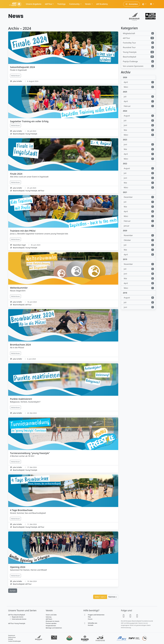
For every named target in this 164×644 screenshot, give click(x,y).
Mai (139, 130)
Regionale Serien (18, 617)
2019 (125, 259)
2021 (125, 192)
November (139, 235)
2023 (125, 140)
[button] (152, 4)
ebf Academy (102, 4)
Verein (88, 4)
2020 (125, 231)
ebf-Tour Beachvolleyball (17, 615)
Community (75, 4)
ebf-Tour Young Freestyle (17, 623)
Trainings (61, 4)
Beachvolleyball (19, 134)
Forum (90, 619)
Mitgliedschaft (138, 33)
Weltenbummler (19, 288)
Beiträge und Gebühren (54, 628)
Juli (139, 97)
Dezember (139, 197)
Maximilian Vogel (19, 245)
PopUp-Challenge (138, 61)
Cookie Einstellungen (14, 641)
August (139, 116)
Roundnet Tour (138, 47)
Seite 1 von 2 (100, 597)
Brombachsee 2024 (20, 345)
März (139, 87)
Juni (139, 125)
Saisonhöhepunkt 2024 (22, 67)
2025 (125, 92)
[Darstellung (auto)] (144, 4)
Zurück (13, 591)
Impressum (12, 635)
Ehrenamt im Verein (53, 621)
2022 (125, 164)
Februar (139, 106)
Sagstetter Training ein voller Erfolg (29, 121)
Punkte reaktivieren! (21, 399)
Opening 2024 (18, 567)
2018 (125, 293)
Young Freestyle (31, 134)
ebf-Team (49, 619)
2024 (125, 111)
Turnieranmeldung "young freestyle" (30, 453)
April (139, 82)
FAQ (89, 617)
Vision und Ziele (51, 615)
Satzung (49, 617)
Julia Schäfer (17, 81)
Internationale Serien (19, 619)
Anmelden (132, 4)
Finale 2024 (16, 174)
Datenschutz (12, 637)
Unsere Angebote (34, 4)
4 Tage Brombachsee (21, 510)
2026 (125, 77)
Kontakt (91, 625)
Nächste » (113, 597)
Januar (139, 226)
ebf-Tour (49, 4)
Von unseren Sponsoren (138, 66)
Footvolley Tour (138, 43)
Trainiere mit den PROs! (23, 231)
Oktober (139, 240)
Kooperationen (51, 626)
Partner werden (51, 623)
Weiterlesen (15, 76)
